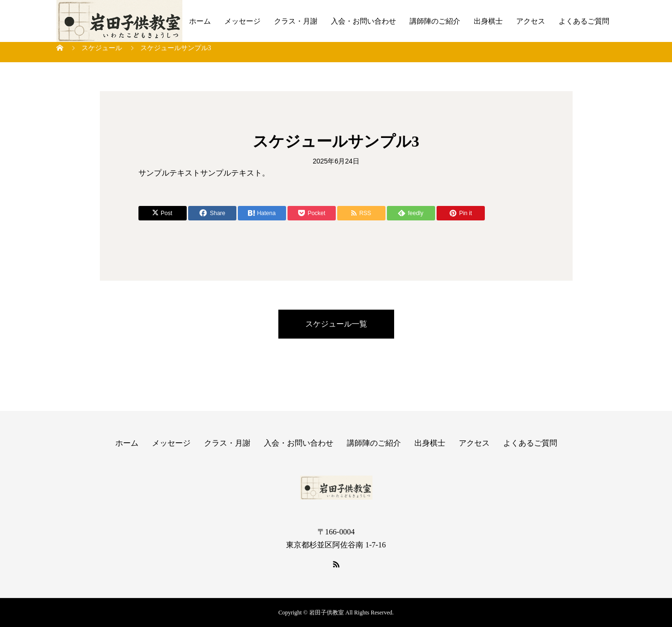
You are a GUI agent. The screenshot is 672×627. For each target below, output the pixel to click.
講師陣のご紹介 (435, 21)
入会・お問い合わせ (363, 21)
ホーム (200, 21)
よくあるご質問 (584, 21)
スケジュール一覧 (336, 324)
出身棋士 (488, 21)
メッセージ (242, 21)
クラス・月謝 (296, 21)
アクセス (531, 21)
